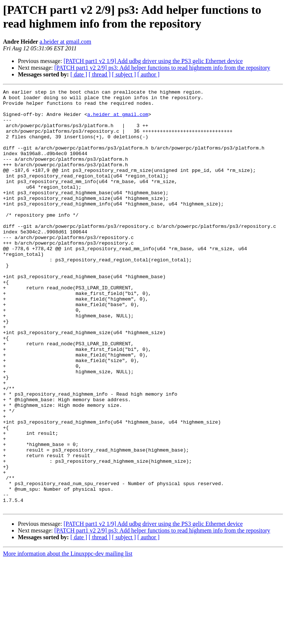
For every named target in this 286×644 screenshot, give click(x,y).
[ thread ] (100, 74)
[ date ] (79, 74)
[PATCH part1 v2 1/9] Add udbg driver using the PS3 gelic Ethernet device (153, 61)
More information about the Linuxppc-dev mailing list (68, 637)
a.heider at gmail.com (65, 42)
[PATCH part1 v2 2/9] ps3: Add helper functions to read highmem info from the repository (162, 68)
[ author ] (149, 74)
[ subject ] (124, 74)
